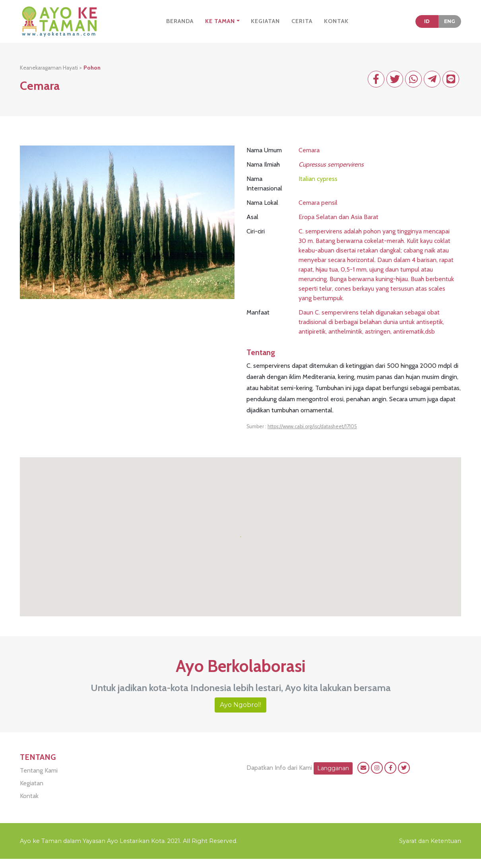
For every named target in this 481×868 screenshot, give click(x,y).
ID (427, 26)
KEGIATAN (265, 25)
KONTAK (336, 25)
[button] (240, 541)
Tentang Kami (39, 780)
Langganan (333, 777)
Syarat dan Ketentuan (430, 850)
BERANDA (180, 25)
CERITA (302, 25)
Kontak (29, 805)
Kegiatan (32, 792)
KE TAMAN (220, 25)
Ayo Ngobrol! (240, 714)
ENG (450, 26)
